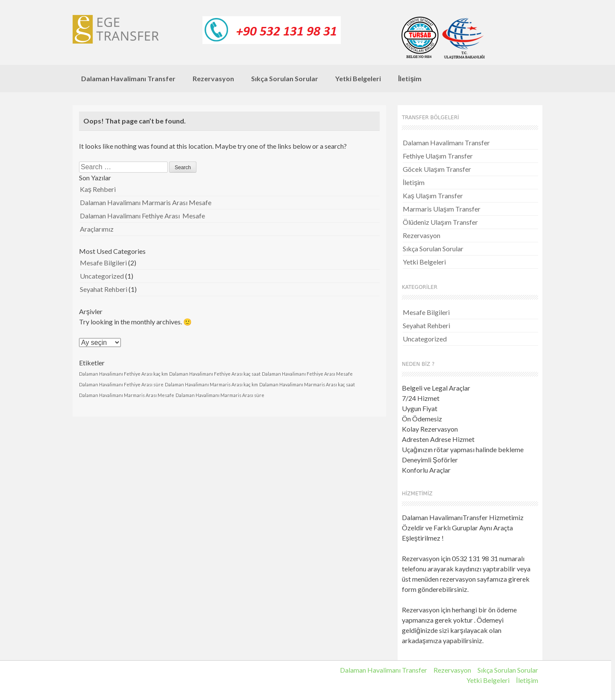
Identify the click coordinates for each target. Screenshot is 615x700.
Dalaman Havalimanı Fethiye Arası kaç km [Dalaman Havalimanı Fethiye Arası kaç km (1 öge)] (123, 374)
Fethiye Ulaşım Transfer (438, 156)
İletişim (410, 78)
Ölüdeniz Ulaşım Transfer (440, 222)
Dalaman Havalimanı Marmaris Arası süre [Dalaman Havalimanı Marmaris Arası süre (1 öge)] (220, 395)
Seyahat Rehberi (104, 289)
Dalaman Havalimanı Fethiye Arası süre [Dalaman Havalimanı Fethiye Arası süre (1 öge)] (121, 384)
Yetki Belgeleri (358, 78)
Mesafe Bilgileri (103, 263)
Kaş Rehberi (98, 189)
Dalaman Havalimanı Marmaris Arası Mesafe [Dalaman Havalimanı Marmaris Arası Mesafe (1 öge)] (127, 395)
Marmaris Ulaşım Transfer (442, 209)
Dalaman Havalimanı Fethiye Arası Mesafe (142, 216)
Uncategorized (102, 276)
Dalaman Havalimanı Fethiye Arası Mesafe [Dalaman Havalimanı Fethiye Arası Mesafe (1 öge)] (307, 374)
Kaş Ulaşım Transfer (433, 196)
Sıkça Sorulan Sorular (285, 78)
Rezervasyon (213, 78)
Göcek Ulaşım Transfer (437, 169)
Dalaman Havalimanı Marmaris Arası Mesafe (146, 202)
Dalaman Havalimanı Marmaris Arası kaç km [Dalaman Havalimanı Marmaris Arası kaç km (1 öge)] (211, 384)
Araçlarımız (97, 229)
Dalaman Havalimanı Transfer (128, 78)
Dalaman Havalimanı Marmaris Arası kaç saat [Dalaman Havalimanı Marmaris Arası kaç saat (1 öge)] (307, 384)
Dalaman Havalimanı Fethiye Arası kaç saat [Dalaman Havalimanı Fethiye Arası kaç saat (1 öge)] (215, 374)
